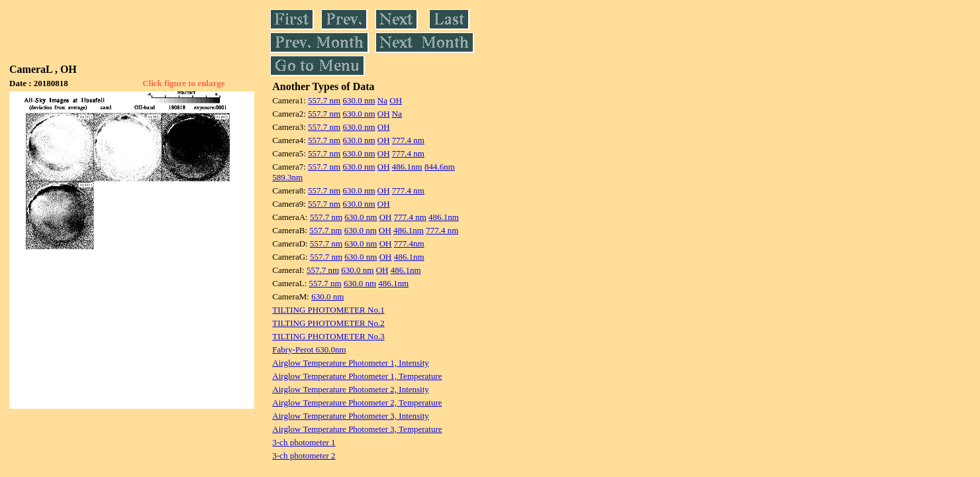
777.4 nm (408, 140)
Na (382, 100)
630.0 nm (359, 100)
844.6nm (440, 167)
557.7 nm (324, 100)
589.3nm (287, 177)
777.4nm (409, 243)
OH (396, 100)
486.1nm (407, 167)
